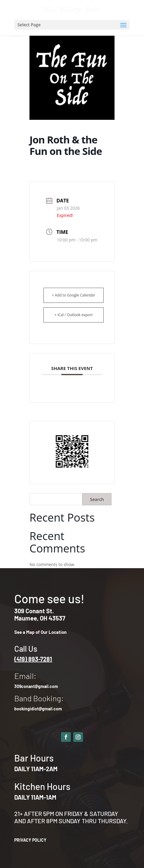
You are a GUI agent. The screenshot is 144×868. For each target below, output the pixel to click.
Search (97, 499)
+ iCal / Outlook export (74, 315)
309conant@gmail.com (36, 686)
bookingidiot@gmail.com (38, 709)
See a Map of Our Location (40, 632)
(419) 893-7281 (33, 659)
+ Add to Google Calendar (74, 295)
